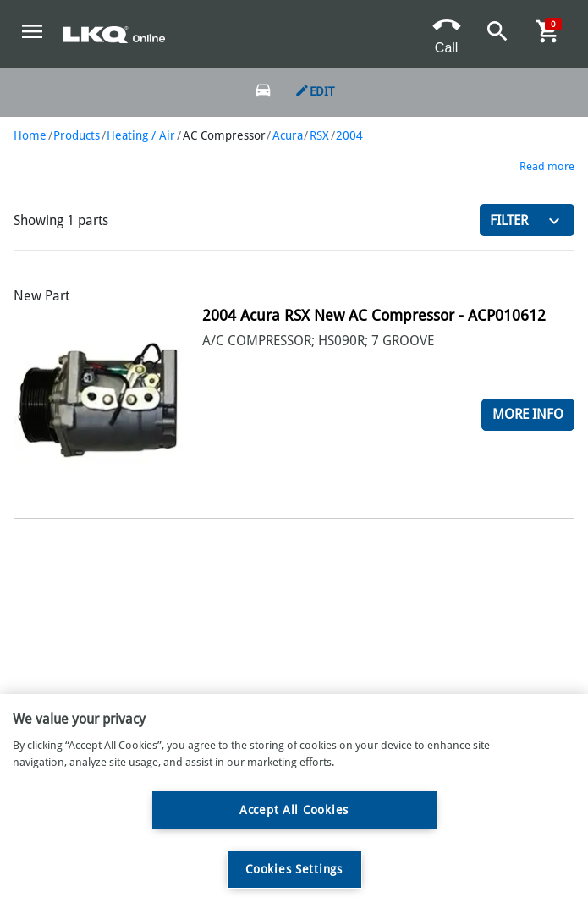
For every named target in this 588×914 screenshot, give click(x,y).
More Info (528, 414)
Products (77, 135)
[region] (294, 804)
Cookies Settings (294, 869)
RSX (319, 135)
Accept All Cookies (294, 810)
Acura (288, 135)
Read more (547, 166)
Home (30, 135)
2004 (349, 135)
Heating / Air (141, 135)
